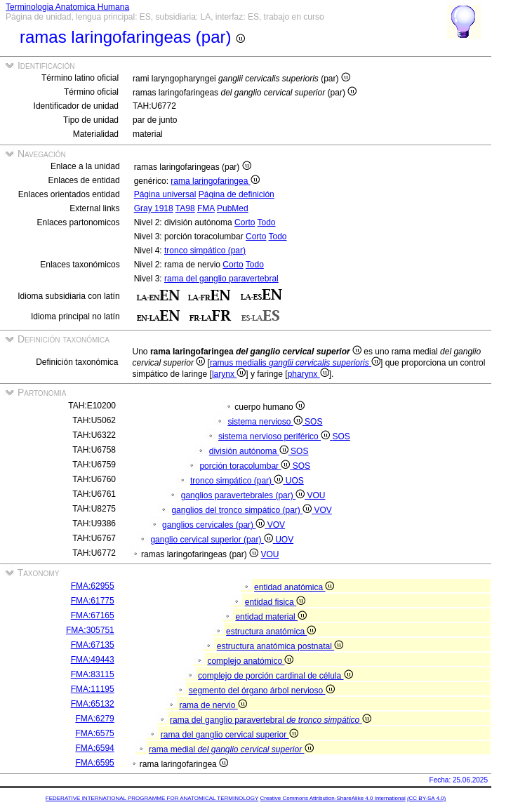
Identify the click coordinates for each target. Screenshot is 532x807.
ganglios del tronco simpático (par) (242, 510)
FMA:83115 (93, 674)
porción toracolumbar (246, 466)
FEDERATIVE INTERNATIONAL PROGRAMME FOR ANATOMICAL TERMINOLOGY (152, 798)
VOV (322, 510)
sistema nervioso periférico (275, 436)
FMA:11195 (93, 689)
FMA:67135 (93, 645)
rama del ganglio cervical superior (230, 735)
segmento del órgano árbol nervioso (262, 691)
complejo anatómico (250, 661)
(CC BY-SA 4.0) (426, 798)
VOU (316, 495)
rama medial (231, 749)
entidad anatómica (294, 587)
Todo (267, 222)
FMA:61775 (93, 601)
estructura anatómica (271, 632)
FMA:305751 (90, 630)
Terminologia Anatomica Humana (67, 7)
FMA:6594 (94, 748)
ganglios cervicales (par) (215, 525)
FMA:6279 (94, 719)
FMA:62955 (93, 586)
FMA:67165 (93, 615)
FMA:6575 (94, 733)
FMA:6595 (94, 763)
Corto (245, 222)
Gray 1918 (154, 208)
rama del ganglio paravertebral (221, 279)
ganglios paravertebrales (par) (244, 495)
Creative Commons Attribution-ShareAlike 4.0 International (332, 798)
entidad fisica (275, 602)
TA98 (185, 208)
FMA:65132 (93, 704)
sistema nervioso (266, 422)
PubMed (233, 208)
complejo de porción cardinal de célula (275, 676)
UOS (295, 481)
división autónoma (250, 451)
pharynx (308, 374)
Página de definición (237, 194)
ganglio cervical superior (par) (213, 540)
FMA (206, 208)
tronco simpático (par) (205, 251)
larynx (229, 374)
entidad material (271, 617)
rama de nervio (213, 705)
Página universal (165, 194)
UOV (284, 540)
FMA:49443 (93, 660)
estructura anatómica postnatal (280, 646)
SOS (313, 422)
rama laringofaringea (215, 181)
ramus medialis (295, 363)
